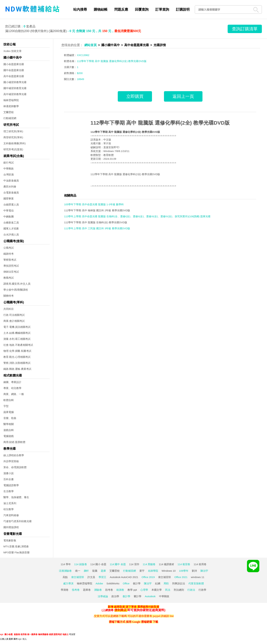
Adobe (99, 583)
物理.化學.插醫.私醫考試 (17, 351)
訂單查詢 (162, 9)
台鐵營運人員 (11, 205)
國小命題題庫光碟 (14, 64)
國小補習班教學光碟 (15, 82)
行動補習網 (10, 118)
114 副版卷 (81, 564)
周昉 (166, 583)
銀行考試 (9, 163)
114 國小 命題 (98, 564)
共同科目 (9, 309)
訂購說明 (183, 9)
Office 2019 (148, 577)
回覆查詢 (142, 9)
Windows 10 (169, 571)
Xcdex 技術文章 (12, 51)
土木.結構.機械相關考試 (17, 333)
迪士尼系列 (10, 503)
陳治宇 (204, 571)
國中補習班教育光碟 (15, 88)
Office (126, 583)
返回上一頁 (183, 96)
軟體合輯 (9, 400)
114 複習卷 (184, 564)
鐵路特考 (9, 254)
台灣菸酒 (9, 175)
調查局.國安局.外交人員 (17, 284)
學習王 (102, 577)
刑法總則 (179, 590)
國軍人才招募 (11, 229)
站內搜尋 (80, 9)
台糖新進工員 (11, 223)
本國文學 (157, 590)
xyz (2, 634)
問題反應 (121, 9)
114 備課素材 (166, 564)
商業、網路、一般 (14, 394)
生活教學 (9, 491)
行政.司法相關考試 (14, 315)
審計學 (138, 596)
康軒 (86, 571)
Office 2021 (181, 577)
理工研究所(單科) (13, 131)
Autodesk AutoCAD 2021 (124, 577)
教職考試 (9, 278)
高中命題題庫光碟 (14, 76)
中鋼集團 (9, 217)
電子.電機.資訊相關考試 (17, 327)
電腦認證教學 (11, 485)
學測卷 (65, 590)
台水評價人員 (11, 235)
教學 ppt (132, 590)
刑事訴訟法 (179, 583)
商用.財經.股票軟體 (14, 442)
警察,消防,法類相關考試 (17, 363)
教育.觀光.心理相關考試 (17, 357)
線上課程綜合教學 (14, 455)
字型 (6, 406)
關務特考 (9, 296)
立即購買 (135, 96)
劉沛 (194, 571)
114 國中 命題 (118, 564)
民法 (168, 590)
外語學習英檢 (11, 461)
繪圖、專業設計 (12, 382)
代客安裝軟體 (196, 583)
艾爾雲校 (9, 112)
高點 (65, 577)
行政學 (202, 590)
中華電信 (9, 211)
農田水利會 (10, 187)
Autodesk (150, 596)
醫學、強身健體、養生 (16, 497)
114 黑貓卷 (149, 564)
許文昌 (91, 577)
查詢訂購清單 (245, 29)
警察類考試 (10, 260)
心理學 (144, 590)
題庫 (103, 571)
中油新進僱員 (11, 181)
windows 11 (198, 577)
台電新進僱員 (11, 193)
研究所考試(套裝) (13, 149)
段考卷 (109, 590)
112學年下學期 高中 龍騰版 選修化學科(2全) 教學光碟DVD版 (160, 123)
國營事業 (9, 199)
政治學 (115, 596)
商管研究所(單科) (13, 137)
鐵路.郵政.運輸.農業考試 (17, 369)
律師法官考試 (11, 272)
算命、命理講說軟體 (15, 467)
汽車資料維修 (11, 515)
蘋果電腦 (9, 412)
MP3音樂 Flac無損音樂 (17, 552)
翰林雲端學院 (11, 100)
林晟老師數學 (11, 106)
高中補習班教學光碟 (15, 94)
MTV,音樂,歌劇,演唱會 (16, 546)
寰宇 (142, 571)
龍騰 (95, 571)
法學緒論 (103, 596)
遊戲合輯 (9, 430)
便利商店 (120, 610)
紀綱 (158, 583)
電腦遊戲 (9, 436)
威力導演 (68, 583)
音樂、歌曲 (10, 418)
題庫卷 (87, 590)
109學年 (184, 571)
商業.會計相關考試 (14, 321)
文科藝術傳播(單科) (15, 143)
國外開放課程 (11, 527)
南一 (78, 571)
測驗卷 (98, 590)
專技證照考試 (11, 266)
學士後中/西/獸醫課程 (16, 290)
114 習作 (134, 564)
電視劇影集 (10, 540)
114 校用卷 (200, 564)
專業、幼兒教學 (12, 388)
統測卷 (120, 590)
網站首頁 (91, 45)
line (172, 616)
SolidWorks (113, 583)
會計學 (137, 583)
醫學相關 (9, 424)
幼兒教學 (9, 509)
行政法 (191, 590)
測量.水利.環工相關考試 (17, 339)
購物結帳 (101, 9)
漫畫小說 (9, 473)
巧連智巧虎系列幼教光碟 (18, 521)
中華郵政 (9, 169)
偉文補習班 (78, 577)
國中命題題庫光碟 (14, 70)
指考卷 (76, 590)
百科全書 (9, 479)
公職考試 (9, 248)
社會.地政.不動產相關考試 (18, 345)
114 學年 (66, 564)
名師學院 (153, 571)
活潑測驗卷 (65, 571)
